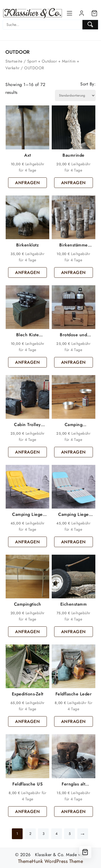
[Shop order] (75, 95)
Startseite (14, 61)
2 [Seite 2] (30, 834)
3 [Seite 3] (44, 834)
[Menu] (69, 13)
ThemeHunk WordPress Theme (51, 861)
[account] (82, 13)
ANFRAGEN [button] (27, 183)
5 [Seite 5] (70, 834)
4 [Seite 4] (57, 834)
